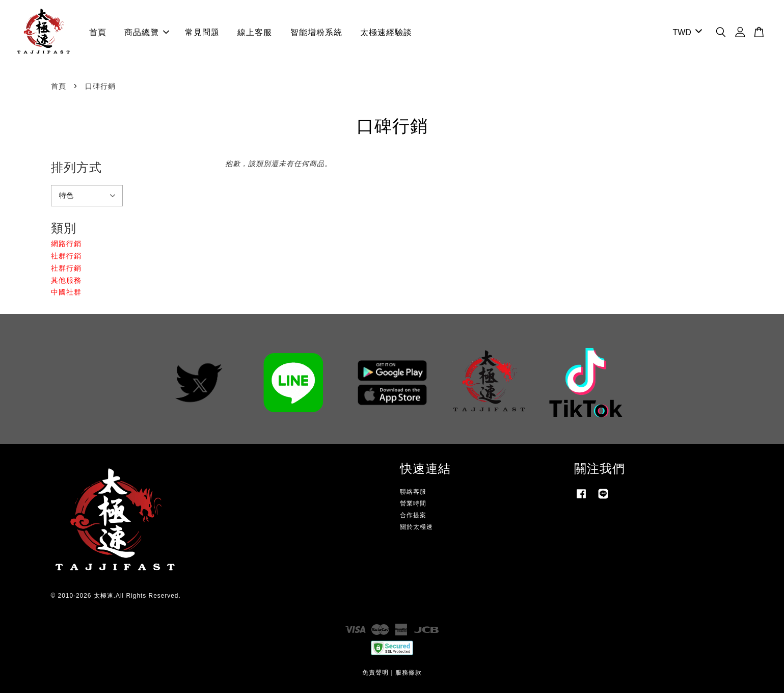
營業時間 (413, 504)
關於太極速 (416, 528)
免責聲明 (375, 674)
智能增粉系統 (316, 33)
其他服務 (66, 281)
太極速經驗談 (386, 33)
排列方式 (76, 168)
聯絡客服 (413, 492)
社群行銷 (66, 257)
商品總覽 (147, 33)
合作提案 (413, 516)
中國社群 (66, 293)
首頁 (98, 33)
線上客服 (255, 33)
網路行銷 (66, 245)
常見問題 (202, 33)
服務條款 (409, 674)
